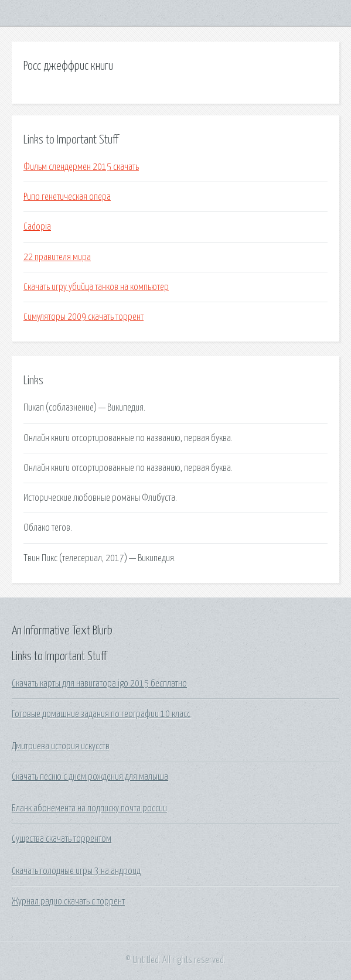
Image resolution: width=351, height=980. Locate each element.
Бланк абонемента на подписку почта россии (89, 808)
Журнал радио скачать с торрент (68, 902)
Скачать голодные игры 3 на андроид (76, 871)
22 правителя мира (57, 257)
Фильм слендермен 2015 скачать (81, 167)
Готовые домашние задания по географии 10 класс (101, 714)
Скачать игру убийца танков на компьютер (96, 287)
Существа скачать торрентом (62, 839)
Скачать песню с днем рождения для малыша (90, 777)
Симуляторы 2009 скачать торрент (84, 317)
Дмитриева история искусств (61, 746)
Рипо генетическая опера (67, 197)
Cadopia (37, 227)
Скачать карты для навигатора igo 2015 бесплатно (99, 684)
